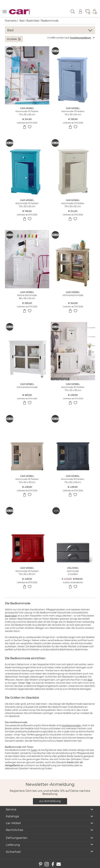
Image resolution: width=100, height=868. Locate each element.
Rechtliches (14, 830)
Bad (22, 21)
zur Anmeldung (50, 801)
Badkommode (50, 21)
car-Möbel (13, 823)
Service (11, 809)
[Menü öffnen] (5, 11)
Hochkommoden (71, 725)
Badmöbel (33, 21)
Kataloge (12, 816)
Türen (34, 750)
